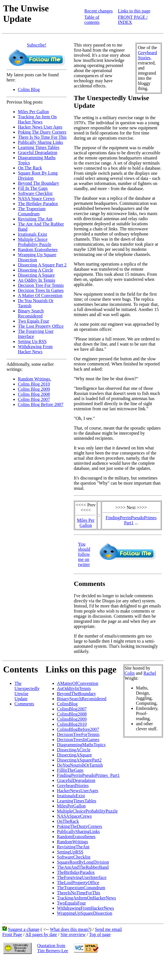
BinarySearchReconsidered (82, 699)
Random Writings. (34, 379)
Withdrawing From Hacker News (35, 349)
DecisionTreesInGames (78, 740)
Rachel (150, 673)
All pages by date (41, 934)
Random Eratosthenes (38, 250)
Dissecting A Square (36, 275)
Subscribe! (37, 45)
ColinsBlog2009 (72, 719)
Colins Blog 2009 (34, 389)
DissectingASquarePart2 (79, 760)
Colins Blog (29, 90)
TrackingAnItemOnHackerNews (87, 898)
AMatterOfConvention (78, 683)
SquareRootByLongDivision (83, 862)
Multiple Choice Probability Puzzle (35, 242)
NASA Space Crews (36, 198)
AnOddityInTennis (74, 688)
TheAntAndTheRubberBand (83, 867)
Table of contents (92, 20)
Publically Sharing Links (40, 142)
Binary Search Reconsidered (31, 313)
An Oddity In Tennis (36, 280)
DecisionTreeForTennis (78, 734)
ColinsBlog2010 (72, 724)
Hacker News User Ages (40, 127)
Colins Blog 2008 (34, 394)
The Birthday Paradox (38, 204)
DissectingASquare (75, 755)
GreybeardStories (73, 786)
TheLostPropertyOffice (78, 883)
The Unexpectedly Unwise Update (27, 691)
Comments (24, 704)
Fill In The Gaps (33, 188)
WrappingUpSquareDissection (85, 913)
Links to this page (134, 11)
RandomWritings (73, 842)
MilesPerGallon (71, 806)
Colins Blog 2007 (34, 399)
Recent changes (98, 11)
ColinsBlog (67, 704)
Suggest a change (24, 929)
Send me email (108, 929)
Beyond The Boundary (38, 183)
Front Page (12, 934)
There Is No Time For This (42, 137)
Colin (130, 673)
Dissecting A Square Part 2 (42, 265)
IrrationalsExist (71, 796)
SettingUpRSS (70, 852)
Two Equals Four (33, 321)
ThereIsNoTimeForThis (79, 893)
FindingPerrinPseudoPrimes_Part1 (88, 775)
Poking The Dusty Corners (42, 132)
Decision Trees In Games (41, 290)
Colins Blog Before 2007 (41, 404)
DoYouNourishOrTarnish (80, 765)
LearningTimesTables (77, 801)
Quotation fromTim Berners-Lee (53, 948)
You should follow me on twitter (84, 554)
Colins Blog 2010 (34, 384)
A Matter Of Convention (40, 296)
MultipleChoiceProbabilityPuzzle (87, 811)
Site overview (73, 934)
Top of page (100, 934)
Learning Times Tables (39, 147)
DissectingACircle (74, 750)
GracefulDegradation (76, 780)
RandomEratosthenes (76, 837)
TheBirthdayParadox (76, 872)
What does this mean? (70, 929)
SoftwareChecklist (74, 857)
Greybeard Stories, (148, 55)
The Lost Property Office (41, 326)
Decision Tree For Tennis (41, 285)
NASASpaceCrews (74, 816)
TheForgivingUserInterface (82, 877)
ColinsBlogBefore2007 (78, 729)
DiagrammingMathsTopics (81, 745)
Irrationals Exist (32, 234)
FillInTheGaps (70, 770)
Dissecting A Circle (35, 270)
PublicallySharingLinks (78, 831)
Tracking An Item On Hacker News (37, 119)
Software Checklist (35, 193)
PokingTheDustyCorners (80, 826)
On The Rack (30, 168)
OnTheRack (68, 821)
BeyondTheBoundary (77, 694)
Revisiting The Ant (35, 219)
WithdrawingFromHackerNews (86, 908)
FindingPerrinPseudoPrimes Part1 (131, 520)
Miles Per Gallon (33, 112)
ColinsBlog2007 (72, 709)
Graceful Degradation (38, 153)
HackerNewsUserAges (78, 791)
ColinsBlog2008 (72, 714)
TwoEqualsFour (72, 903)
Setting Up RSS (32, 341)
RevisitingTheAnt (73, 847)
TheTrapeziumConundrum (81, 888)
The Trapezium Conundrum (32, 211)
